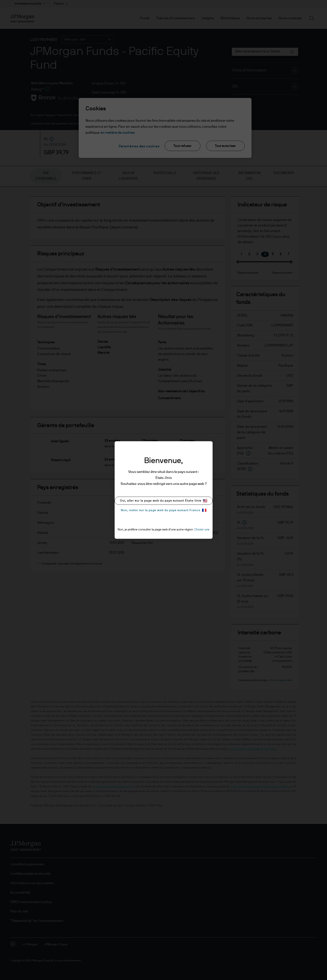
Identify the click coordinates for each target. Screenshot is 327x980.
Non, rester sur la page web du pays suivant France (164, 510)
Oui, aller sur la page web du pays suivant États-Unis (164, 501)
